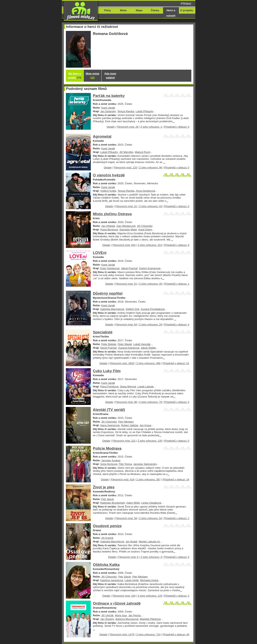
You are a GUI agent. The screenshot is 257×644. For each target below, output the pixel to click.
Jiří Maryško (126, 152)
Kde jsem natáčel (110, 76)
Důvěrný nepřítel (108, 293)
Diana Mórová (128, 387)
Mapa (139, 10)
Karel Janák (108, 108)
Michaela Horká (149, 580)
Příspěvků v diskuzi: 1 (177, 284)
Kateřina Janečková (112, 580)
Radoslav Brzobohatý (113, 503)
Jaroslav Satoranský (145, 464)
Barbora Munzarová (127, 619)
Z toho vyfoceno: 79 (151, 402)
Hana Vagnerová (110, 425)
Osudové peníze (107, 526)
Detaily (111, 127)
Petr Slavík (108, 499)
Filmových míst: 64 (126, 325)
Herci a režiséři (171, 13)
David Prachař (108, 348)
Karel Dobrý (145, 230)
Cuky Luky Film (107, 371)
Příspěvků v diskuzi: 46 (176, 634)
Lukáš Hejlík (132, 580)
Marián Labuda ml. (149, 542)
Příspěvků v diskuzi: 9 (177, 245)
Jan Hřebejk (108, 226)
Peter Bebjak (109, 344)
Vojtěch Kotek (108, 191)
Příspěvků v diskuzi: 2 (177, 518)
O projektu (187, 10)
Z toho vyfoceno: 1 (151, 127)
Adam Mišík (133, 503)
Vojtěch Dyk (132, 309)
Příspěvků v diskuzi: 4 (177, 325)
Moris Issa (121, 615)
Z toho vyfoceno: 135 (150, 441)
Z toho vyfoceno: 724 (148, 634)
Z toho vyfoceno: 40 (151, 284)
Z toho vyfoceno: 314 (150, 245)
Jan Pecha (134, 615)
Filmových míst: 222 (124, 441)
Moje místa (92, 76)
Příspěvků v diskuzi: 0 (177, 127)
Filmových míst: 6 (128, 557)
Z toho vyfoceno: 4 (151, 557)
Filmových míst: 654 (124, 245)
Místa (123, 10)
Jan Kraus (145, 425)
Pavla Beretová (109, 230)
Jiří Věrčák (107, 615)
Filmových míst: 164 (124, 596)
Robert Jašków (130, 425)
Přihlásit (186, 4)
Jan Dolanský (108, 111)
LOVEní (100, 253)
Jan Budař (131, 542)
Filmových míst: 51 (126, 206)
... (174, 121)
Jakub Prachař (129, 268)
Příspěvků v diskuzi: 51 (176, 363)
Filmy (107, 10)
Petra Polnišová (109, 387)
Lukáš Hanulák (142, 344)
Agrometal (102, 136)
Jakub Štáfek (148, 348)
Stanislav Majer (128, 230)
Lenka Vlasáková (151, 503)
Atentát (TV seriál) (109, 410)
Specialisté (103, 332)
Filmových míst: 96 (126, 402)
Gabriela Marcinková (112, 309)
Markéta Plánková (150, 619)
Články (155, 10)
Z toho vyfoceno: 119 (150, 596)
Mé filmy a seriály (75, 76)
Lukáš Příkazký (144, 111)
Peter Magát (125, 344)
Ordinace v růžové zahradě (117, 603)
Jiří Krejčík (107, 538)
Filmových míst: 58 (126, 518)
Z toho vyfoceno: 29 (151, 325)
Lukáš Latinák (146, 387)
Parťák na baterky (109, 96)
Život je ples (104, 487)
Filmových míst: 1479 (122, 634)
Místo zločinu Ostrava (112, 214)
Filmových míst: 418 (123, 479)
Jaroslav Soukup (111, 460)
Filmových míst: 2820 (122, 363)
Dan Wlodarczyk (126, 226)
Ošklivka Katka (106, 565)
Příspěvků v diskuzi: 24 (176, 479)
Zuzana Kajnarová (129, 348)
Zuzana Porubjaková (153, 309)
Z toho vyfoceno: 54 (151, 518)
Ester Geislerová (110, 268)
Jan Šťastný (107, 619)
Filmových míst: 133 (125, 168)
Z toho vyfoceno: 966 (148, 363)
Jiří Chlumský (145, 226)
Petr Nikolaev (126, 422)
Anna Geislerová (145, 191)
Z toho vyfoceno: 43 (151, 206)
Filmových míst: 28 (128, 127)
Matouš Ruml (142, 152)
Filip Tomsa (125, 464)
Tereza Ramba (126, 111)
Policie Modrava (107, 448)
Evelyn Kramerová (150, 268)
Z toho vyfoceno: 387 (148, 479)
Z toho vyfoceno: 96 (151, 168)
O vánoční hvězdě (109, 175)
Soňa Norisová (109, 464)
